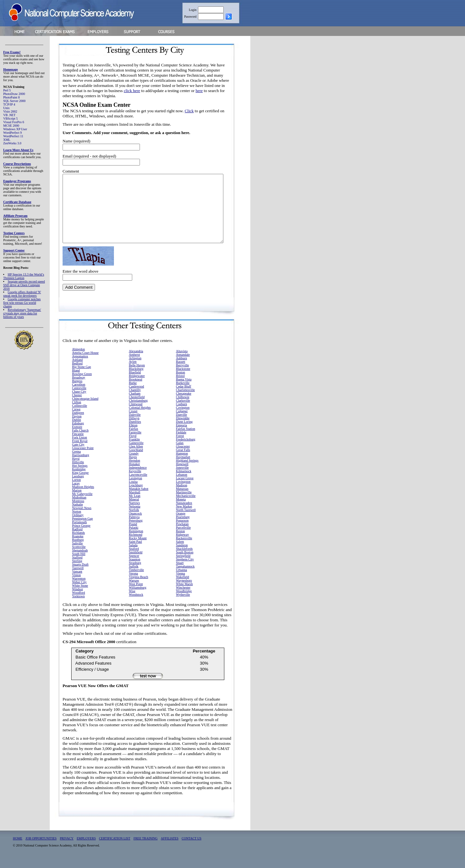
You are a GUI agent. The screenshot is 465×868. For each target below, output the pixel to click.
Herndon (135, 469)
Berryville (182, 374)
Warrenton (79, 587)
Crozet (133, 419)
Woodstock (136, 603)
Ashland (77, 368)
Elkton (133, 434)
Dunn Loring (184, 430)
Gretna (77, 460)
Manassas (182, 497)
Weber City (80, 590)
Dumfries (135, 430)
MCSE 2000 (11, 126)
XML (7, 140)
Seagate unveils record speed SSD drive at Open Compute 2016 (24, 285)
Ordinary (78, 523)
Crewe (76, 417)
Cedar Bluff (183, 395)
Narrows (134, 511)
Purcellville (183, 536)
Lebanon (181, 483)
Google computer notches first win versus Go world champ (22, 303)
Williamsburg (138, 596)
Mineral (134, 508)
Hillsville (78, 470)
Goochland (136, 458)
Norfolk (134, 518)
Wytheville (183, 603)
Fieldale (181, 441)
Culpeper (182, 419)
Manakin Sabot (139, 497)
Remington (136, 539)
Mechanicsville (186, 504)
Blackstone (183, 377)
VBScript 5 (10, 119)
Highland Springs (187, 469)
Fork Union (80, 446)
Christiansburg (138, 409)
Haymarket (183, 465)
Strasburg (135, 571)
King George (81, 481)
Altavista (182, 359)
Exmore (77, 435)
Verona (133, 582)
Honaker (134, 472)
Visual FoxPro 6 (14, 122)
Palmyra (134, 525)
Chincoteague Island (85, 407)
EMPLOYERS (86, 847)
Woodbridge (184, 599)
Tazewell (78, 576)
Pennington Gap (83, 527)
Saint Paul (136, 550)
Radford (77, 537)
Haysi (76, 467)
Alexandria (136, 359)
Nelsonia (135, 515)
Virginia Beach (139, 585)
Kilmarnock (184, 479)
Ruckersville (184, 546)
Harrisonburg (81, 463)
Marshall (135, 501)
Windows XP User (15, 129)
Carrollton (79, 393)
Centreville (79, 396)
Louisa (133, 490)
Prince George (81, 534)
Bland (76, 379)
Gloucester (183, 455)
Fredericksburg (185, 448)
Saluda (133, 553)
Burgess (77, 389)
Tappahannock (185, 575)
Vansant (77, 580)
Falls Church (80, 439)
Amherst (134, 363)
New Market (184, 515)
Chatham (135, 402)
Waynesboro (184, 589)
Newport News (82, 516)
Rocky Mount (138, 546)
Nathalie (78, 513)
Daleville (135, 423)
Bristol (180, 384)
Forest (180, 444)
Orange (181, 522)
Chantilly (135, 398)
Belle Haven (137, 374)
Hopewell (182, 472)
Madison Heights (83, 495)
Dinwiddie (183, 426)
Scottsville (79, 555)
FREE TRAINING (146, 847)
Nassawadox (184, 511)
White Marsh (184, 592)
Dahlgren (78, 421)
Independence (138, 476)
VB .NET (9, 115)
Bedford (77, 372)
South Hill (79, 562)
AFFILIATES (170, 847)
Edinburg (78, 432)
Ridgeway (182, 543)
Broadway (79, 386)
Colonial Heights (140, 416)
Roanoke (78, 545)
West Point (136, 592)
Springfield (183, 564)
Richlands (79, 541)
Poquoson (182, 529)
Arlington (135, 366)
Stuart (180, 571)
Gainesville (136, 451)
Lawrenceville (138, 483)
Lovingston (183, 490)
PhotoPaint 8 (11, 97)
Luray (76, 492)
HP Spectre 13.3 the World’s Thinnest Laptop (24, 276)
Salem (180, 550)
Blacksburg (136, 377)
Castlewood (137, 395)
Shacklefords (184, 557)
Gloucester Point (83, 456)
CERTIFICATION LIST (114, 847)
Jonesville (182, 476)
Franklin (134, 448)
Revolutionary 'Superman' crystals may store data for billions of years (22, 313)
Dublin (77, 428)
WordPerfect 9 (13, 133)
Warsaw (134, 589)
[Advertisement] (289, 136)
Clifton (77, 410)
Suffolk (134, 575)
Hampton (182, 462)
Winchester (183, 596)
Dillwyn (134, 426)
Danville (181, 423)
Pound (133, 532)
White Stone (80, 594)
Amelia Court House (86, 361)
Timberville (137, 578)
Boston (180, 381)
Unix (6, 108)
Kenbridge (79, 477)
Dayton (77, 425)
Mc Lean (135, 504)
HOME (17, 847)
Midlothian (79, 506)
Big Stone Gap (82, 375)
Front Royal (80, 449)
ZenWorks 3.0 (12, 143)
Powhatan (182, 532)
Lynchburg (136, 494)
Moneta (181, 508)
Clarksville (183, 409)
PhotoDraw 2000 (14, 94)
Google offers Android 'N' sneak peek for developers (22, 294)
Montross (78, 509)
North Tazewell (186, 518)
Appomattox (80, 365)
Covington (183, 416)
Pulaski (134, 536)
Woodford (79, 601)
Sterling (77, 569)
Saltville (77, 552)
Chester (77, 403)
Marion (77, 499)
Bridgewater (137, 384)
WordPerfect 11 (13, 136)
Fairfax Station (185, 437)
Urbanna (181, 578)
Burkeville (183, 391)
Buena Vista (184, 388)
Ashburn (181, 366)
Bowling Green (82, 382)
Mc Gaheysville (82, 502)
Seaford (134, 557)
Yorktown (79, 604)
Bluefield (135, 381)
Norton (77, 520)
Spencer (134, 564)
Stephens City (185, 568)
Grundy (134, 462)
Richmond (136, 543)
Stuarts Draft (80, 573)
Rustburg (78, 548)
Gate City (78, 453)
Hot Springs (80, 474)
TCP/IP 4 (9, 104)
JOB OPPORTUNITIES (41, 847)
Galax (180, 451)
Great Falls (183, 458)
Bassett (181, 370)
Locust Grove (185, 486)
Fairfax (134, 437)
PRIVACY (67, 847)
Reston (180, 539)
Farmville (135, 441)
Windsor (78, 597)
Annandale (183, 363)
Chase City (79, 400)
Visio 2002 (10, 111)
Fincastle (78, 442)
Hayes (133, 465)
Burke (133, 391)
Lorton (77, 488)
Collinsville (80, 414)
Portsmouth (80, 530)
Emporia (181, 434)
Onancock (136, 522)
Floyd (133, 444)
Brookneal (136, 388)
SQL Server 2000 (14, 101)
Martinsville (184, 501)
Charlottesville (185, 398)
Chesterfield (137, 405)
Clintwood (136, 412)
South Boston (185, 561)
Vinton (77, 583)
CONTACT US (192, 847)
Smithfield (136, 561)
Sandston (182, 553)
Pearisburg (183, 525)
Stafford (77, 566)
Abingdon (79, 357)
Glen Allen (136, 455)
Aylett (133, 370)
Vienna (180, 582)
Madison (181, 494)
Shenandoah (80, 559)
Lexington (136, 486)
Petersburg (136, 529)
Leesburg (78, 485)
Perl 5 (7, 90)
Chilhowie (183, 405)
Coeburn (181, 412)
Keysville (135, 479)
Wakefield (182, 585)
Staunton (135, 568)
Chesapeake (184, 402)
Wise (132, 599)
